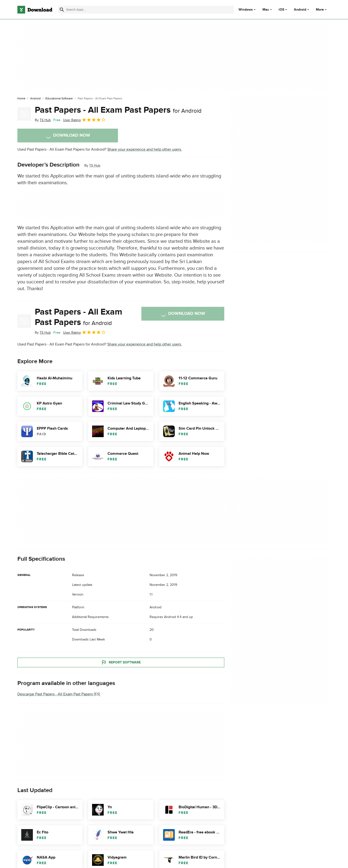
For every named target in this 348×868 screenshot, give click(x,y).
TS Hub (95, 166)
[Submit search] (62, 10)
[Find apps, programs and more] (146, 10)
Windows (246, 10)
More (322, 10)
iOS (281, 10)
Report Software (121, 662)
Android (300, 10)
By (43, 120)
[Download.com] (35, 10)
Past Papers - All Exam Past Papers (118, 110)
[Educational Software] (59, 99)
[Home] (21, 99)
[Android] (35, 99)
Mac (266, 10)
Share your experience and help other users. (145, 149)
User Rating (84, 120)
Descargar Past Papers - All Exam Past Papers (55, 694)
